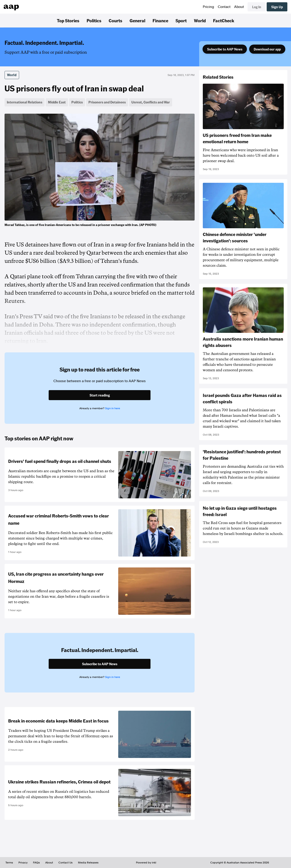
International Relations (25, 102)
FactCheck (224, 20)
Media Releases (88, 863)
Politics (94, 20)
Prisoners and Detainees (107, 102)
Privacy (23, 863)
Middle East (57, 102)
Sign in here (113, 408)
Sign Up (277, 7)
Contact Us (65, 863)
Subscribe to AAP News (225, 49)
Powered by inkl (146, 863)
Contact (224, 7)
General (137, 20)
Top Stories (68, 20)
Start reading (100, 395)
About (239, 7)
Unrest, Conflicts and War (151, 102)
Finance (160, 20)
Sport (181, 20)
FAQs (36, 863)
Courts (115, 20)
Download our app (267, 49)
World (200, 20)
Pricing (208, 7)
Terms (9, 863)
